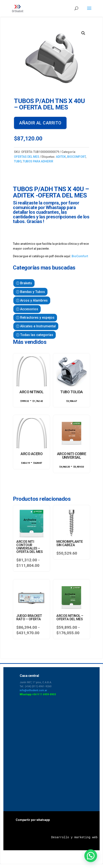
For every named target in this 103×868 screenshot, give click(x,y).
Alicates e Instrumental (38, 326)
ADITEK (61, 157)
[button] (83, 33)
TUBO (18, 161)
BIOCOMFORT (76, 157)
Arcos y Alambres (34, 300)
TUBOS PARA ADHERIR (38, 161)
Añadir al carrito (40, 123)
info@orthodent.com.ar (33, 690)
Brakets (26, 283)
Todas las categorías (37, 335)
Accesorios (29, 309)
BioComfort (80, 256)
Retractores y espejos (37, 318)
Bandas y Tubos (33, 292)
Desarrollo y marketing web (74, 837)
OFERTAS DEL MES (27, 157)
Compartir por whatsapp (33, 819)
